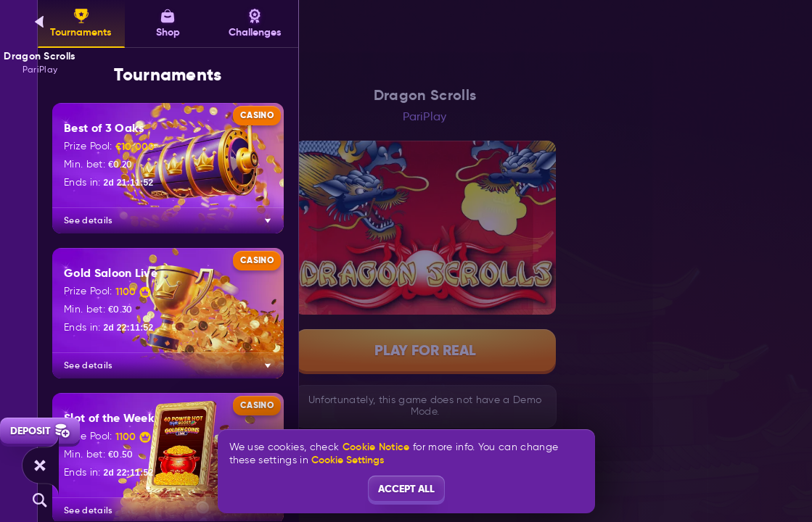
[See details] (268, 220)
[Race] (40, 465)
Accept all (406, 489)
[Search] (40, 500)
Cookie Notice (376, 447)
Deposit (40, 431)
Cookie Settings (348, 460)
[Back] (40, 22)
